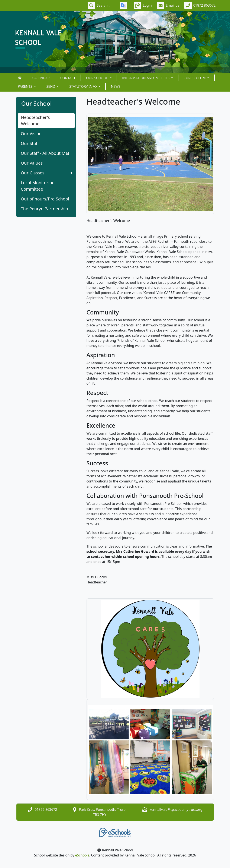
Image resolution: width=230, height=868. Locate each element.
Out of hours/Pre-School (45, 199)
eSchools (82, 855)
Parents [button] (26, 86)
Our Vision (31, 134)
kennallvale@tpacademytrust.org (176, 810)
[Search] (106, 5)
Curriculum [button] (195, 78)
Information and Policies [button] (146, 78)
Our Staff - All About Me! (45, 153)
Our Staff (30, 143)
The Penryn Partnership (45, 209)
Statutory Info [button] (83, 86)
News (116, 86)
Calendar (41, 78)
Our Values (32, 163)
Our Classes (46, 173)
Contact (68, 78)
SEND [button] (51, 86)
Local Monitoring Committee (38, 186)
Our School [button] (98, 78)
